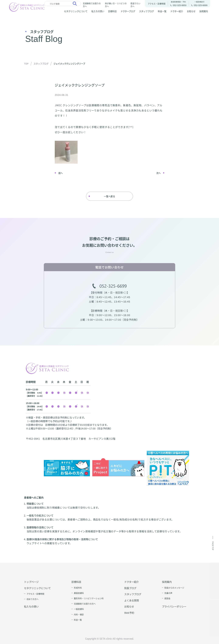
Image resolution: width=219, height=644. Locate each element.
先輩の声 (168, 593)
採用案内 (204, 11)
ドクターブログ (128, 11)
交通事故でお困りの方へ (92, 4)
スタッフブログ (146, 11)
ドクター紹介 (177, 11)
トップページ (31, 582)
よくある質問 (132, 600)
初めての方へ (33, 599)
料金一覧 (162, 11)
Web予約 (129, 613)
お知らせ (191, 11)
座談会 (167, 598)
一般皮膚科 (79, 609)
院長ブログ (130, 588)
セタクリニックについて (76, 11)
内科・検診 (79, 614)
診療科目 (112, 11)
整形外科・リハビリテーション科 (89, 598)
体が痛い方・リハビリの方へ (116, 4)
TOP (26, 64)
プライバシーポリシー (174, 606)
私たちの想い (98, 11)
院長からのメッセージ (174, 588)
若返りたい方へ (135, 4)
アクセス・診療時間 (35, 594)
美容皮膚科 (79, 593)
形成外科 (78, 588)
